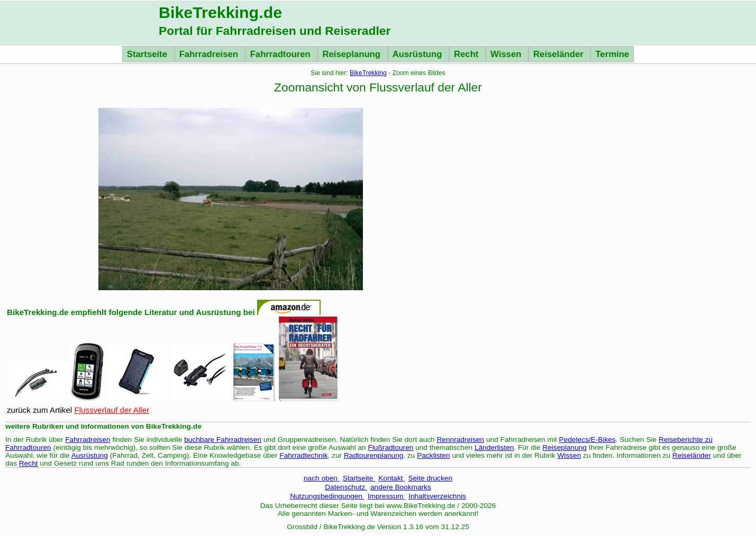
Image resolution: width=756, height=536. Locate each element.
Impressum (386, 496)
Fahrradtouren (282, 54)
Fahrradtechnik (303, 455)
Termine (612, 54)
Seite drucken (430, 478)
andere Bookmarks (401, 487)
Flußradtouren (390, 447)
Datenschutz (346, 487)
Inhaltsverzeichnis (437, 496)
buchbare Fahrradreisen (223, 440)
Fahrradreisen (210, 54)
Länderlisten (494, 447)
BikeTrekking (368, 73)
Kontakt (391, 478)
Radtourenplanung (374, 455)
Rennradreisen (461, 440)
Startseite (148, 54)
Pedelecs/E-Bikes (588, 440)
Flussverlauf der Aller (112, 410)
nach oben (322, 478)
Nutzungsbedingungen (327, 496)
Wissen (507, 54)
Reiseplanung (352, 54)
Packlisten (433, 455)
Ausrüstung (418, 54)
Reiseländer (559, 54)
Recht (467, 54)
